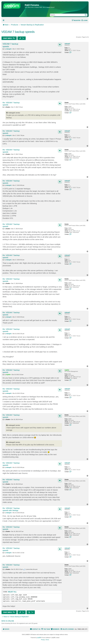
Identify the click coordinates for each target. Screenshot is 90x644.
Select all (12, 592)
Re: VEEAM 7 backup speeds (11, 104)
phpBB (39, 638)
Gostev (67, 103)
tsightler (67, 370)
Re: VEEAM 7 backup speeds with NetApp (11, 509)
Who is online (8, 621)
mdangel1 (67, 44)
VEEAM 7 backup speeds (18, 32)
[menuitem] (84, 20)
